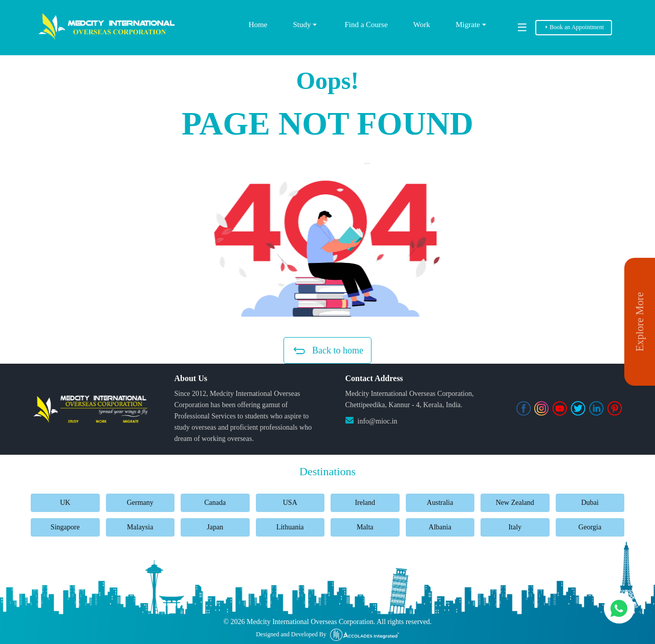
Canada (215, 503)
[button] (327, 240)
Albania (440, 527)
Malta (365, 527)
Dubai (590, 503)
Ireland (365, 503)
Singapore (65, 527)
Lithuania (290, 527)
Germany (140, 503)
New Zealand (515, 503)
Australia (440, 503)
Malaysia (140, 527)
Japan (215, 527)
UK (65, 503)
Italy (515, 527)
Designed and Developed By (327, 635)
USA (290, 503)
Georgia (590, 527)
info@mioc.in (378, 421)
